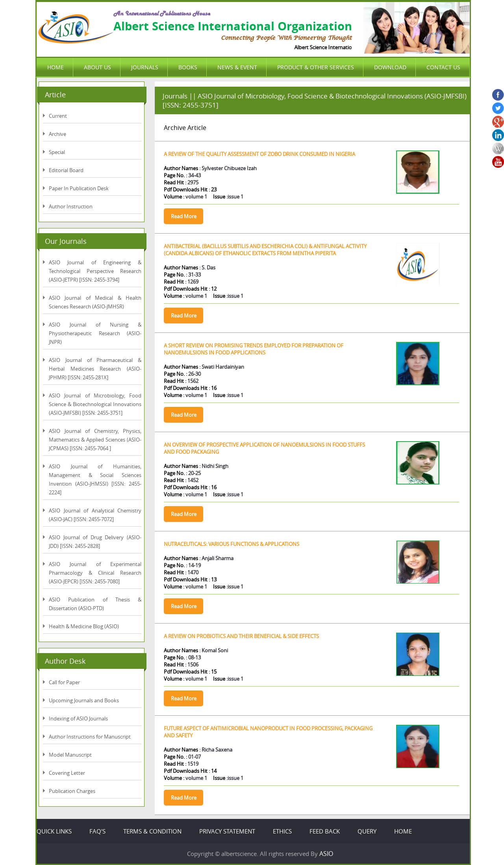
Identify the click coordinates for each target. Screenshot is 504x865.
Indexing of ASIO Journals (78, 718)
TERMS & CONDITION (152, 831)
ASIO (326, 854)
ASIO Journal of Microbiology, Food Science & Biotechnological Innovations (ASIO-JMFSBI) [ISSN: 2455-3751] (95, 404)
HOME (56, 67)
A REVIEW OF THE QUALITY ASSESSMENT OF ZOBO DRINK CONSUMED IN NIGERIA (259, 154)
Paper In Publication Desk (79, 188)
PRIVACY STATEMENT (227, 831)
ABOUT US (97, 67)
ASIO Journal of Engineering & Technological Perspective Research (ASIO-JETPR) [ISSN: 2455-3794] (95, 271)
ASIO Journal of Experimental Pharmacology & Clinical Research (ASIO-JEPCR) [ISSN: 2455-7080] (95, 573)
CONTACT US (443, 67)
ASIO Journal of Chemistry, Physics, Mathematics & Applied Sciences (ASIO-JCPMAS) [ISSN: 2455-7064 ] (95, 440)
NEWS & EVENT (237, 67)
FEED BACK (325, 831)
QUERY (367, 831)
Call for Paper (64, 682)
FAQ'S (97, 831)
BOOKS (188, 67)
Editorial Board (66, 170)
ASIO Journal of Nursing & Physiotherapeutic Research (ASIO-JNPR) (95, 333)
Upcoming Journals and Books (84, 700)
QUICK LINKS (54, 831)
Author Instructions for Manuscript (90, 737)
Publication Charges (72, 791)
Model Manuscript (70, 755)
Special (57, 152)
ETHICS (282, 831)
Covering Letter (67, 773)
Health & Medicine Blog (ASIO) (84, 626)
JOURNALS (145, 67)
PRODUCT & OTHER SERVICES (316, 67)
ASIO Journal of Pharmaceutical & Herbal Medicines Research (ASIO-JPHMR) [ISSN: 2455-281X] (95, 369)
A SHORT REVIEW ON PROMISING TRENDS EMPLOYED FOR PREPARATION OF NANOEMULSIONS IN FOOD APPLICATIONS (254, 349)
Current (58, 116)
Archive (57, 134)
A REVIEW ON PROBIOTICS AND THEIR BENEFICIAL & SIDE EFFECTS (241, 636)
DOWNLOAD (390, 67)
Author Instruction (71, 206)
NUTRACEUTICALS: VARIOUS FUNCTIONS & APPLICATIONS (232, 544)
